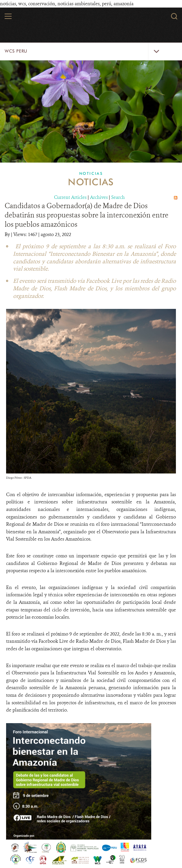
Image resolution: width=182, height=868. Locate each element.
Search (118, 197)
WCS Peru (16, 51)
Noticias (91, 173)
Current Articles (70, 197)
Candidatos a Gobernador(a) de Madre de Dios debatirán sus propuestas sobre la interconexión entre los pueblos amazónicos (87, 215)
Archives (99, 197)
